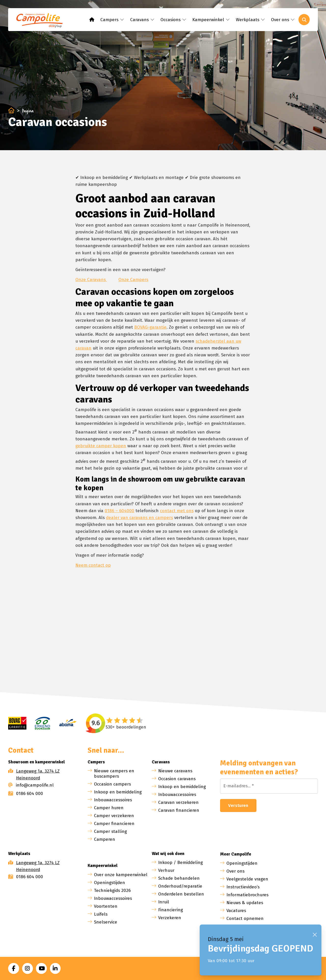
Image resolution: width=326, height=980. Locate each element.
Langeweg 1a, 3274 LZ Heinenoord (38, 775)
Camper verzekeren (114, 816)
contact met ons (177, 511)
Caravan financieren (179, 810)
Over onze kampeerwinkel (121, 875)
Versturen (238, 806)
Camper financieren (114, 824)
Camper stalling (110, 831)
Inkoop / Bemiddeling (180, 863)
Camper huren (109, 808)
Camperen (105, 839)
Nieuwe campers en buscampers (114, 774)
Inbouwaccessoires (113, 800)
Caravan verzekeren (178, 802)
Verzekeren (170, 918)
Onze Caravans (91, 280)
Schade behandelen (179, 878)
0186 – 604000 (119, 511)
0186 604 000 (26, 794)
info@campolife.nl (31, 785)
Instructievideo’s (243, 887)
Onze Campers (133, 280)
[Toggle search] (304, 20)
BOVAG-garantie (150, 327)
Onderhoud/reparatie (180, 886)
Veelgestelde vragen (247, 879)
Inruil (164, 902)
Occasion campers (112, 784)
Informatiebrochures (247, 895)
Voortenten (106, 906)
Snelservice (106, 922)
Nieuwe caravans (175, 771)
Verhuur (166, 870)
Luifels (101, 914)
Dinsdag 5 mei (226, 939)
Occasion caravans (177, 779)
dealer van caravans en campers (139, 518)
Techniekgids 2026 (112, 891)
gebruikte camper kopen (101, 446)
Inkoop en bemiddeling (118, 792)
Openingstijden (110, 883)
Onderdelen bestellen (181, 894)
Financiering (171, 910)
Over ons (235, 871)
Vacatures (236, 911)
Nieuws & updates (245, 903)
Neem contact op (93, 565)
